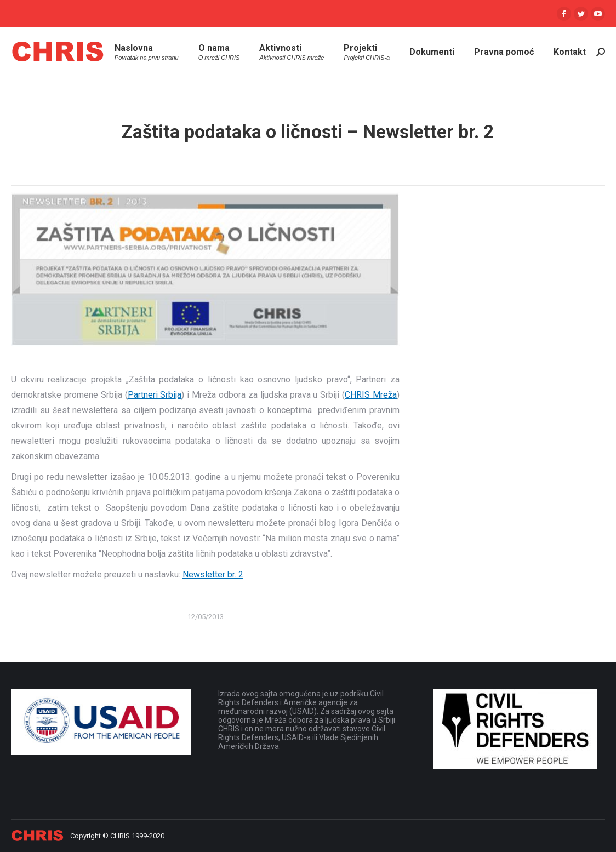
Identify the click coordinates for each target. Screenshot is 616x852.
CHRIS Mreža (371, 395)
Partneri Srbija (155, 395)
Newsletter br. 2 (213, 574)
